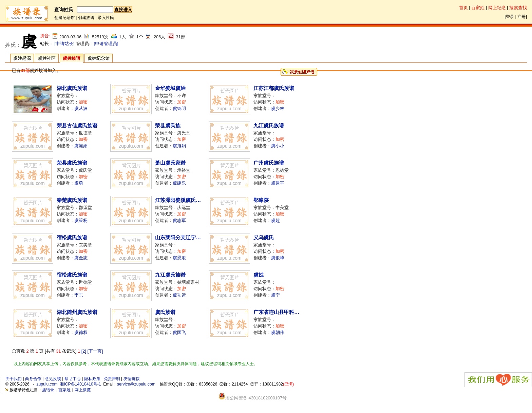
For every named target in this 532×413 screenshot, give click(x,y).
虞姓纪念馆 (99, 58)
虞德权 (81, 332)
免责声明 (112, 379)
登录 (510, 17)
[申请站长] (65, 44)
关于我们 (14, 379)
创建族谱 (86, 18)
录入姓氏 (106, 18)
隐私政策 (92, 379)
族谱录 (48, 390)
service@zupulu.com (136, 384)
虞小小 (278, 146)
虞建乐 (179, 183)
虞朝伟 (278, 332)
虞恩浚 (179, 258)
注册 (521, 17)
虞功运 (179, 295)
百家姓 (478, 8)
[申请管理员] (106, 44)
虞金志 (81, 258)
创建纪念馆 (64, 18)
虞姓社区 (47, 58)
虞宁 (275, 295)
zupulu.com (47, 384)
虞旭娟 (81, 146)
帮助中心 (73, 379)
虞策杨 (81, 220)
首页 (463, 8)
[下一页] (95, 351)
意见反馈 (53, 379)
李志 (79, 295)
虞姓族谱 (72, 58)
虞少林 (278, 108)
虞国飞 (179, 332)
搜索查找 (518, 8)
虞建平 (278, 183)
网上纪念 (497, 8)
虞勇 (79, 183)
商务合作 (33, 379)
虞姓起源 (22, 58)
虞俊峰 (278, 258)
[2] (84, 351)
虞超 (275, 220)
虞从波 (81, 108)
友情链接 (132, 379)
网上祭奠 (83, 390)
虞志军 (179, 220)
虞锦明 (179, 108)
